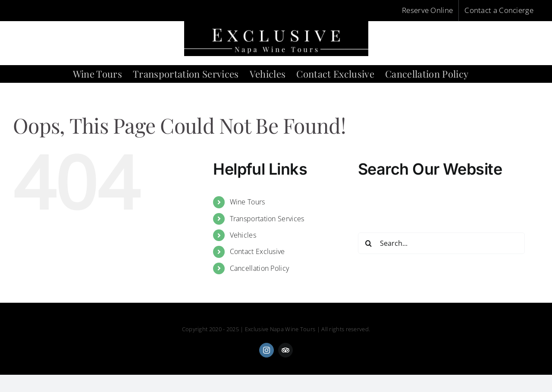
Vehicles (243, 235)
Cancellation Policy (260, 268)
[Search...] (441, 243)
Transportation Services (267, 219)
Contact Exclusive (257, 251)
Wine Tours (248, 202)
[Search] (369, 243)
